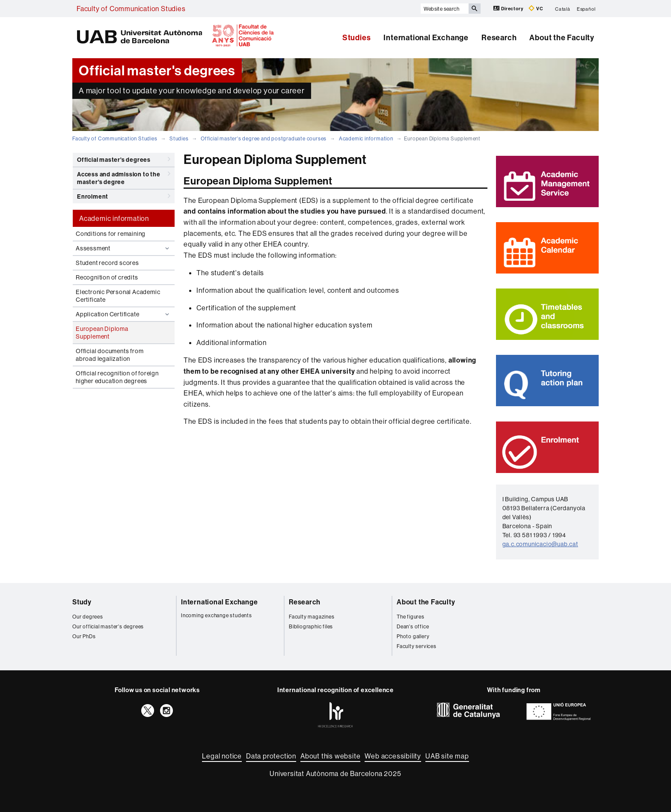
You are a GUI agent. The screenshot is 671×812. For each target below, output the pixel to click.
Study (82, 602)
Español (586, 9)
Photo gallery (413, 636)
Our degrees (88, 617)
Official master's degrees (124, 159)
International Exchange (426, 37)
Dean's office (413, 626)
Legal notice (222, 756)
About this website (330, 756)
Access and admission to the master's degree (124, 177)
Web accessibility (393, 756)
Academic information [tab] (114, 218)
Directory (509, 8)
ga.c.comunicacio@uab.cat (540, 544)
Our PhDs (84, 636)
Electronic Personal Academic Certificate (118, 296)
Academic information (366, 138)
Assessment (123, 248)
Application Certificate (123, 314)
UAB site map (447, 756)
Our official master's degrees (108, 626)
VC (536, 8)
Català (563, 9)
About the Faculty (562, 37)
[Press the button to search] (475, 9)
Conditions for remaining (111, 234)
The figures (411, 617)
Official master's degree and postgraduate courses (264, 138)
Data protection (271, 756)
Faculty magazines (312, 617)
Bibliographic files (311, 626)
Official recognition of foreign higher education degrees (117, 377)
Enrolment (124, 196)
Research (499, 37)
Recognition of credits (107, 277)
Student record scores (107, 263)
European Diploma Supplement (102, 333)
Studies (357, 37)
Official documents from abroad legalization (110, 355)
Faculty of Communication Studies (131, 9)
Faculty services (417, 646)
